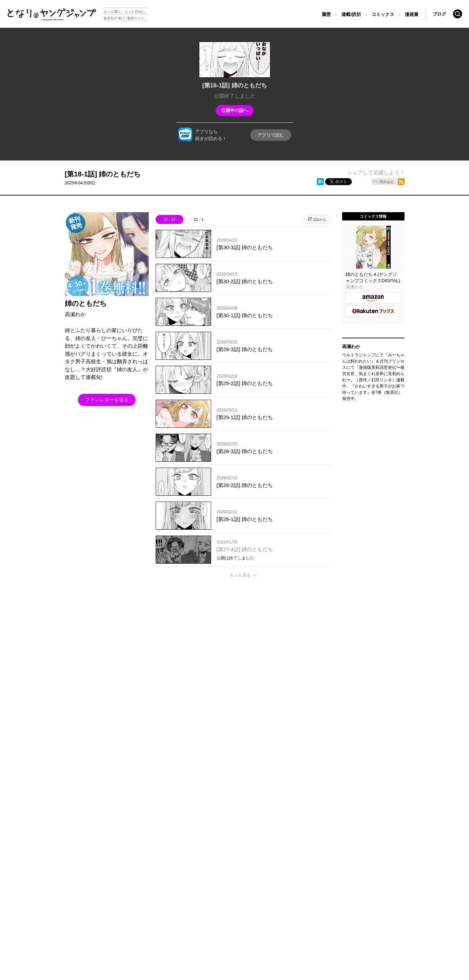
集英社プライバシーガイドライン (108, 881)
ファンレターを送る (107, 400)
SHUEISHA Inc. (39, 891)
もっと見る (240, 575)
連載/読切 (351, 14)
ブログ (439, 14)
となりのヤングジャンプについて (38, 881)
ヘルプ (154, 881)
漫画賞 (412, 14)
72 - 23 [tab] (169, 219)
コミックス (383, 14)
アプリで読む (271, 135)
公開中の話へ (235, 110)
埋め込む (387, 182)
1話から (320, 219)
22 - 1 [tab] (198, 219)
